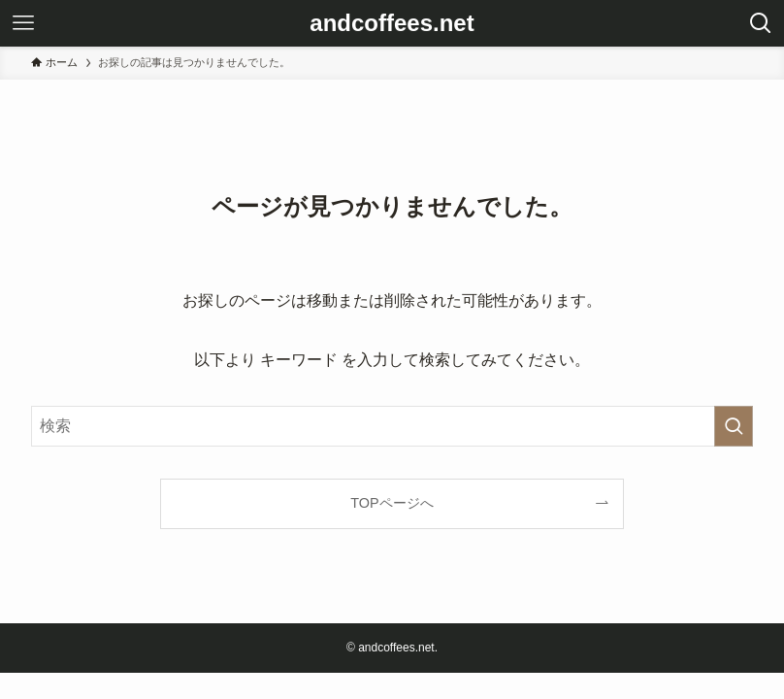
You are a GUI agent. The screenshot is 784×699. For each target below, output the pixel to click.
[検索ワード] (392, 426)
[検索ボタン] (761, 23)
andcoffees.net (392, 23)
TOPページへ (392, 503)
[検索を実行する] (734, 426)
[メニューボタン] (23, 23)
